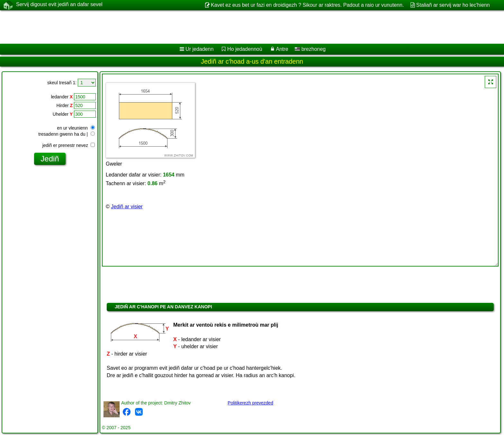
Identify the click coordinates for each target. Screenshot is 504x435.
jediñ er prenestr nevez (69, 145)
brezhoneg (310, 49)
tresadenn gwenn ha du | (67, 134)
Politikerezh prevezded (250, 403)
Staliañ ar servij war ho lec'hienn (453, 5)
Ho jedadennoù (245, 49)
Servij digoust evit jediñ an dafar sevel (59, 5)
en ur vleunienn (76, 128)
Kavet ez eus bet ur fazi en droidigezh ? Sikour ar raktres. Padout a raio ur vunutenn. (307, 5)
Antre (282, 49)
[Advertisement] (195, 27)
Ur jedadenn (199, 49)
